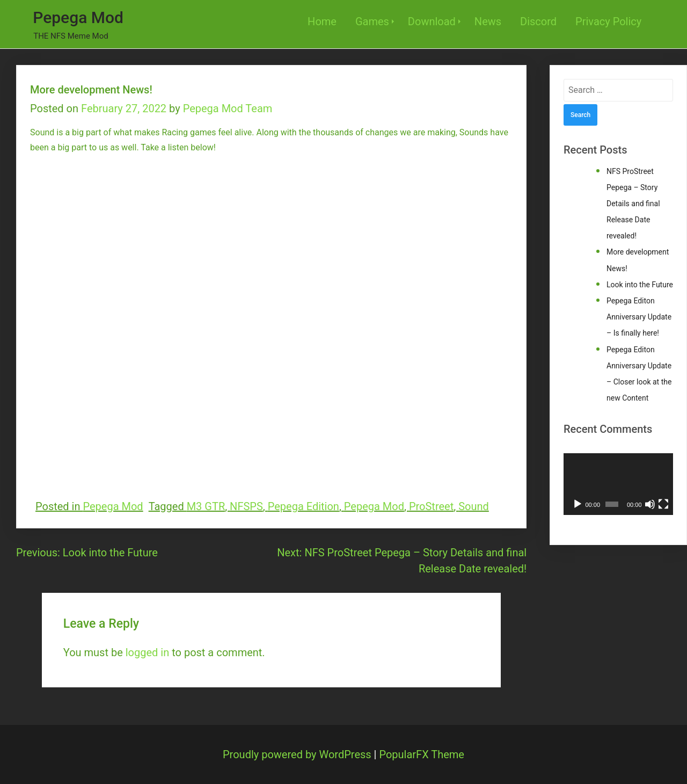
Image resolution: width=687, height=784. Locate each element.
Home (322, 21)
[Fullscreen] (663, 504)
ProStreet (431, 506)
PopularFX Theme (422, 754)
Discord (538, 21)
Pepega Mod (78, 17)
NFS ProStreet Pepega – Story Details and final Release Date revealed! (633, 204)
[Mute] (650, 504)
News (488, 21)
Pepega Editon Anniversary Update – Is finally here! (639, 317)
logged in (147, 652)
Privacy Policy (608, 21)
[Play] (578, 504)
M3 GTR (206, 506)
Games (372, 21)
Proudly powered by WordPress (298, 754)
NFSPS (246, 506)
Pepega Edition (304, 506)
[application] (618, 484)
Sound (474, 506)
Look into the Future (640, 285)
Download (432, 21)
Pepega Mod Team (228, 108)
